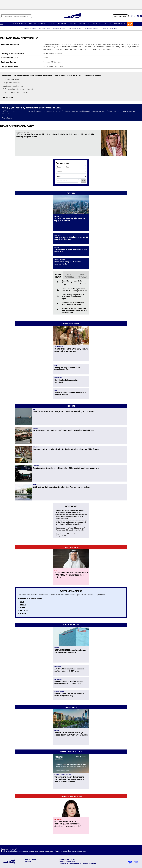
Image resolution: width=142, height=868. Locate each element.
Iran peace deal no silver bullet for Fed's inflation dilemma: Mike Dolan (66, 449)
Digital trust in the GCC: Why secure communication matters (71, 350)
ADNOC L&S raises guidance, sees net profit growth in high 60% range (69, 670)
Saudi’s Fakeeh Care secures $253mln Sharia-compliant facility (69, 695)
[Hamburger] (1, 24)
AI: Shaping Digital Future (109, 28)
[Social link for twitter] (132, 16)
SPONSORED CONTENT (71, 324)
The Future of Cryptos (91, 28)
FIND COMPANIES (119, 24)
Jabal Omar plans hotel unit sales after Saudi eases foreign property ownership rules (74, 310)
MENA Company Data (85, 75)
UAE (56, 366)
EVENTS (108, 24)
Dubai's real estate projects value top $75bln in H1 (70, 220)
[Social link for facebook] (135, 16)
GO (84, 181)
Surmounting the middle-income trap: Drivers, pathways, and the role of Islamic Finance (69, 779)
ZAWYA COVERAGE (71, 625)
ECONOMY (42, 24)
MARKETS (36, 466)
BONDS (35, 485)
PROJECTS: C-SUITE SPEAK (71, 796)
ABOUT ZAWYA (31, 859)
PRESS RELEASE (84, 24)
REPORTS (73, 24)
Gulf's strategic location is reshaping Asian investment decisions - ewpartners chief (67, 824)
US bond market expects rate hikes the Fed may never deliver (62, 487)
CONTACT (29, 862)
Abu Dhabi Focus (44, 28)
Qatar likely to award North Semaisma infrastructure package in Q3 (74, 283)
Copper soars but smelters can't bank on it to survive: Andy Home (63, 430)
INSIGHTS (71, 406)
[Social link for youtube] (141, 16)
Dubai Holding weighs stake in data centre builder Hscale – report (73, 297)
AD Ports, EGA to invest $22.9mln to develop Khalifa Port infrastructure (69, 682)
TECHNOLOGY (59, 347)
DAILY (22, 602)
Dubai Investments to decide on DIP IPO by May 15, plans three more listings (71, 575)
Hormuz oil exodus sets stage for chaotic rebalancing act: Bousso (63, 411)
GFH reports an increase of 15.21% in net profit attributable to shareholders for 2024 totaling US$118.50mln (55, 135)
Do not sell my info (67, 862)
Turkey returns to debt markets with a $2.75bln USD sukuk (73, 304)
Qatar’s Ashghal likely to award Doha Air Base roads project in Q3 (74, 290)
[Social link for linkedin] (138, 16)
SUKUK (57, 730)
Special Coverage (30, 28)
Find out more (8, 97)
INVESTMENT (58, 378)
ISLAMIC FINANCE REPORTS (71, 752)
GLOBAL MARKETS (60, 260)
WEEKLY (23, 605)
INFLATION (36, 447)
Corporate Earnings (59, 28)
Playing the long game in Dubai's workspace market (67, 369)
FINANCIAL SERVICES (23, 132)
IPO (55, 570)
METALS (35, 428)
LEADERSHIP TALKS (71, 547)
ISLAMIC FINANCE (60, 692)
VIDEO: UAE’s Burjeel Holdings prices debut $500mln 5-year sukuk (71, 734)
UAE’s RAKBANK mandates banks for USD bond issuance (70, 651)
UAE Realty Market (75, 28)
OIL (34, 409)
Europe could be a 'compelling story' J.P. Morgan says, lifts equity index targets (70, 529)
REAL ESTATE (58, 216)
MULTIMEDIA (62, 24)
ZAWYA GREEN (98, 24)
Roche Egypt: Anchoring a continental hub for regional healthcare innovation (71, 523)
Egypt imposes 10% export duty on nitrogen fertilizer (68, 535)
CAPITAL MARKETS (20, 24)
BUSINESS (32, 24)
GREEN (23, 608)
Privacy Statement (67, 859)
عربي (130, 24)
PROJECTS (52, 24)
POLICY (57, 247)
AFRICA (23, 613)
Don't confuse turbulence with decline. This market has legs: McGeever (66, 468)
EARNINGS (58, 667)
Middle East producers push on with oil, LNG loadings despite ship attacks (70, 511)
